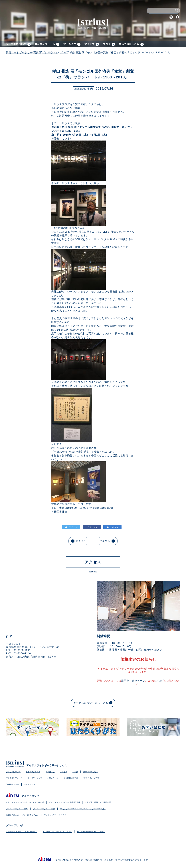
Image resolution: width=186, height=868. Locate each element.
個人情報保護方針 (71, 778)
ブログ (107, 44)
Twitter (171, 17)
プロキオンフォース (14, 778)
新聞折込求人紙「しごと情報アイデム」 (22, 815)
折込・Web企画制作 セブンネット (91, 832)
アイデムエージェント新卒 (17, 809)
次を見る (105, 541)
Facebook (177, 17)
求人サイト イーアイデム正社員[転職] (64, 802)
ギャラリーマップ (35, 778)
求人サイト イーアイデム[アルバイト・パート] (25, 802)
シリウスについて (16, 44)
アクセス (89, 44)
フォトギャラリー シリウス (55, 815)
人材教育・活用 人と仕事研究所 (98, 802)
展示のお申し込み (129, 44)
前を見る (81, 541)
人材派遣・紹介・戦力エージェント (57, 832)
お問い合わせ (53, 778)
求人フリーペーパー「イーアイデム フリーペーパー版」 (83, 809)
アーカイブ (70, 44)
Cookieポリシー (12, 784)
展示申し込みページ (133, 681)
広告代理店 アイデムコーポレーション (22, 832)
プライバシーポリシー (92, 778)
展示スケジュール (45, 44)
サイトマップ (30, 784)
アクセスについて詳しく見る (91, 703)
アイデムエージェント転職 (44, 809)
